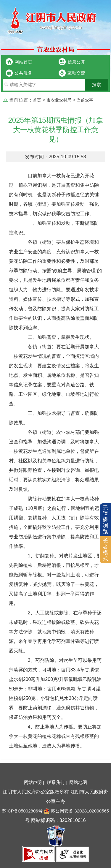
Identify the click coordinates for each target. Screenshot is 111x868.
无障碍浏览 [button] (105, 520)
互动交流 (76, 73)
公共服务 (23, 73)
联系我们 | (57, 782)
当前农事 (85, 100)
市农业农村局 (59, 100)
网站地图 (78, 782)
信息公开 (76, 62)
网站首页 (23, 62)
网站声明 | (35, 782)
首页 (37, 100)
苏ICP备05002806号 (22, 811)
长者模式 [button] (105, 550)
